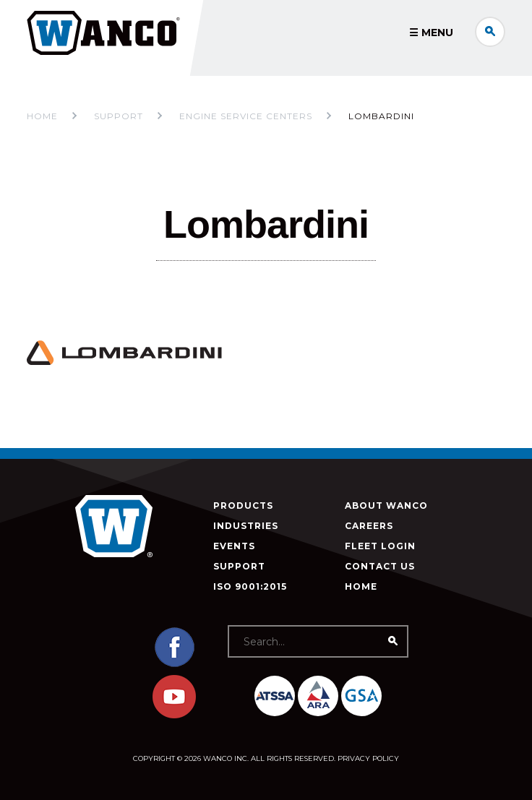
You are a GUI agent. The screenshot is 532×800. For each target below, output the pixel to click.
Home (42, 116)
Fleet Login (380, 546)
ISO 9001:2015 (250, 586)
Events (234, 546)
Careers (369, 526)
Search (490, 32)
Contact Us (380, 566)
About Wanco (386, 506)
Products (243, 506)
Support (239, 566)
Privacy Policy (368, 758)
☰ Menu (431, 33)
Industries (246, 526)
